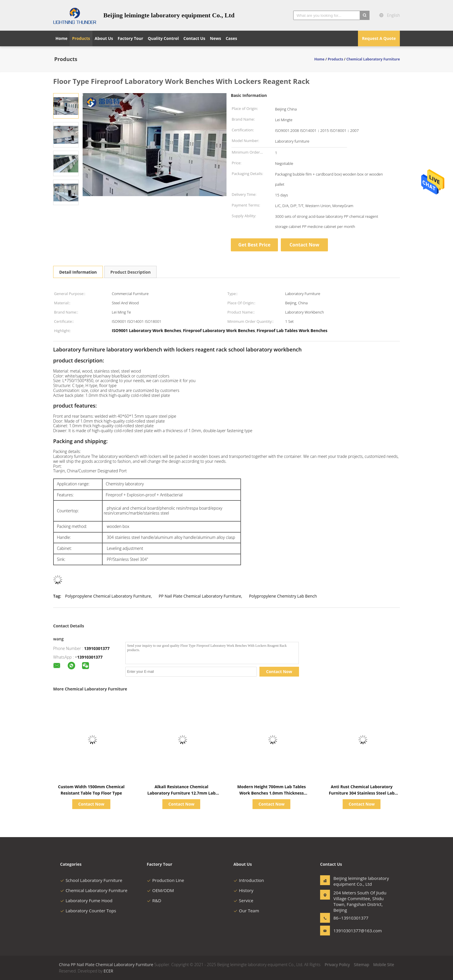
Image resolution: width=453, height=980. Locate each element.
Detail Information (78, 272)
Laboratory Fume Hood (86, 900)
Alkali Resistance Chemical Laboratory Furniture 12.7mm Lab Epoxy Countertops (181, 793)
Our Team (246, 911)
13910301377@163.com (352, 931)
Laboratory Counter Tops (88, 911)
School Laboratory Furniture (91, 880)
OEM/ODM (160, 890)
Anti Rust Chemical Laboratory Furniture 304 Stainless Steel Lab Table (362, 793)
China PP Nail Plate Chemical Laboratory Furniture (106, 965)
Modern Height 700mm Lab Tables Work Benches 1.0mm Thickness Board (271, 793)
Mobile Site (384, 965)
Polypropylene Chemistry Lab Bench (283, 596)
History (243, 890)
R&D (154, 900)
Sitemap (362, 965)
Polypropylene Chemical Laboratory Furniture (108, 596)
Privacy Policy (337, 965)
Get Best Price (254, 245)
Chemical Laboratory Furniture (94, 890)
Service (243, 900)
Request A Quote (379, 38)
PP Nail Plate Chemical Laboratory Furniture (200, 596)
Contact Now (304, 245)
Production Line (165, 880)
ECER (108, 971)
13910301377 (97, 648)
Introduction (249, 880)
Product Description (130, 272)
